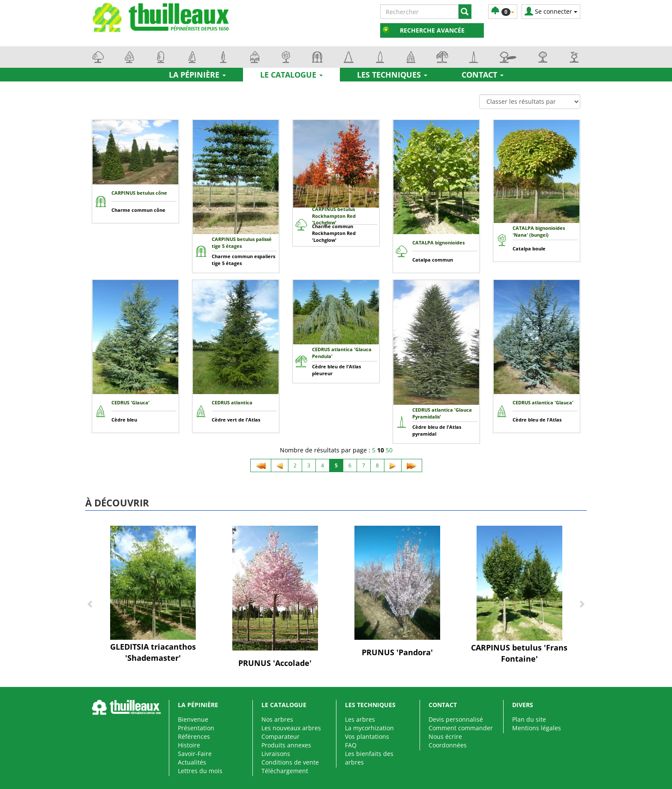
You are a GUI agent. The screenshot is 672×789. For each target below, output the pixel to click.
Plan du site (529, 719)
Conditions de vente (290, 762)
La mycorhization (369, 728)
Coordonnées (448, 745)
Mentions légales (537, 728)
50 (389, 450)
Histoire (189, 745)
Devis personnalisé (456, 719)
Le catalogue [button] (291, 75)
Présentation (196, 728)
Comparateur (280, 736)
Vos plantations (367, 736)
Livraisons (276, 754)
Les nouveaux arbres (291, 728)
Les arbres (360, 719)
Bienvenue (193, 719)
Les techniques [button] (392, 75)
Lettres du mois (200, 771)
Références (194, 736)
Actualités (192, 762)
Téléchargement (285, 771)
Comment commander (461, 728)
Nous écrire (445, 736)
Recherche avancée (432, 30)
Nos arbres (277, 719)
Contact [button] (483, 75)
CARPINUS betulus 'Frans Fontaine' (519, 653)
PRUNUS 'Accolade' (275, 663)
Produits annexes (286, 745)
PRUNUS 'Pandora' (397, 652)
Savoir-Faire (195, 754)
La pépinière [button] (197, 75)
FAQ (351, 745)
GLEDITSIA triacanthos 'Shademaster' (153, 652)
